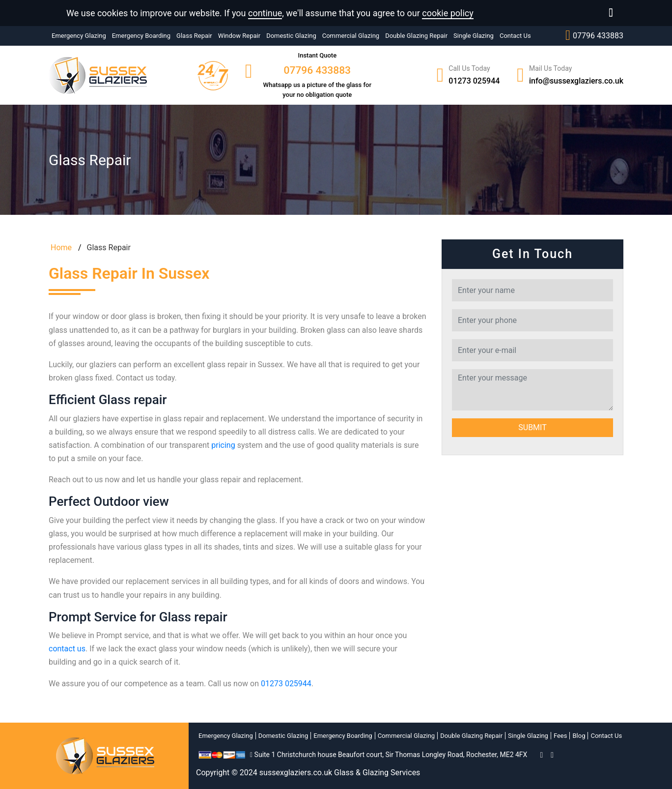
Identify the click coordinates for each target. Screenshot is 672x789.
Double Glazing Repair (416, 36)
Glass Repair (194, 36)
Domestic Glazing (291, 36)
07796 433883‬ (594, 35)
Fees (560, 736)
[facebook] (541, 755)
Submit (532, 427)
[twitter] (552, 755)
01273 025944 (474, 81)
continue (265, 13)
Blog (579, 736)
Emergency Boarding (141, 36)
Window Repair (239, 36)
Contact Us (515, 36)
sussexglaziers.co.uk (296, 773)
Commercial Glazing (351, 36)
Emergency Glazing (79, 36)
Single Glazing (474, 36)
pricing (223, 445)
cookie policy (448, 13)
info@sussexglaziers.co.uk (576, 81)
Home (60, 248)
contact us (67, 649)
